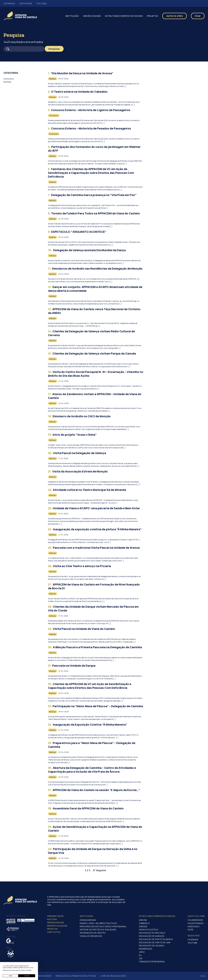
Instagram (26, 3)
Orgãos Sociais (92, 16)
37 (94, 870)
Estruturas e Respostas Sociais (124, 16)
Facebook (9, 3)
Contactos (54, 932)
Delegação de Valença (152, 946)
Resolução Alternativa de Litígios (76, 976)
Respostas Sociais (57, 926)
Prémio (9, 948)
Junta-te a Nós (175, 16)
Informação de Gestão (93, 933)
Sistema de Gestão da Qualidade (98, 930)
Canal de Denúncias (91, 936)
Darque (143, 926)
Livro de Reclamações (113, 976)
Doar (198, 16)
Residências (146, 949)
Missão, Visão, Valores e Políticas (98, 923)
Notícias (7, 82)
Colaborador (195, 920)
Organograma (88, 920)
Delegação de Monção (152, 936)
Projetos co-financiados (16, 916)
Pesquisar (54, 49)
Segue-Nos (194, 936)
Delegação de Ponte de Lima (155, 942)
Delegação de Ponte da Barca (156, 939)
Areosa (143, 920)
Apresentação (55, 916)
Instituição (72, 16)
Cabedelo (144, 923)
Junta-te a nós (196, 916)
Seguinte (101, 870)
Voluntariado (196, 923)
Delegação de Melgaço (152, 933)
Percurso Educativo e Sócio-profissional (103, 926)
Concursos (9, 79)
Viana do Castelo (149, 930)
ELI (140, 955)
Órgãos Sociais (56, 923)
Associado (193, 926)
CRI (141, 958)
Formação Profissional (152, 962)
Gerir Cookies (43, 976)
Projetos (153, 16)
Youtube (41, 3)
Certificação (11, 937)
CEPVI (142, 952)
